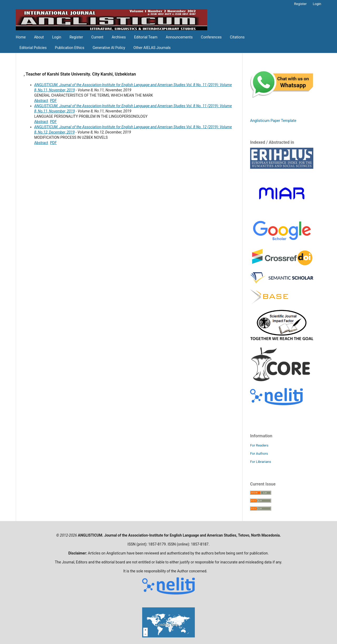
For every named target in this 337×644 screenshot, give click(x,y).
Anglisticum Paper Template (273, 121)
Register (76, 37)
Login (57, 37)
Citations (237, 37)
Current (97, 37)
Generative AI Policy (109, 48)
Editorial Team (146, 37)
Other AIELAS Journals (152, 48)
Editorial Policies (33, 48)
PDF (53, 101)
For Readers (259, 445)
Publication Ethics (70, 48)
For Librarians (261, 462)
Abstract (41, 101)
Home (21, 37)
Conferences (211, 37)
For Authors (259, 454)
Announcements (179, 37)
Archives (119, 37)
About (39, 37)
